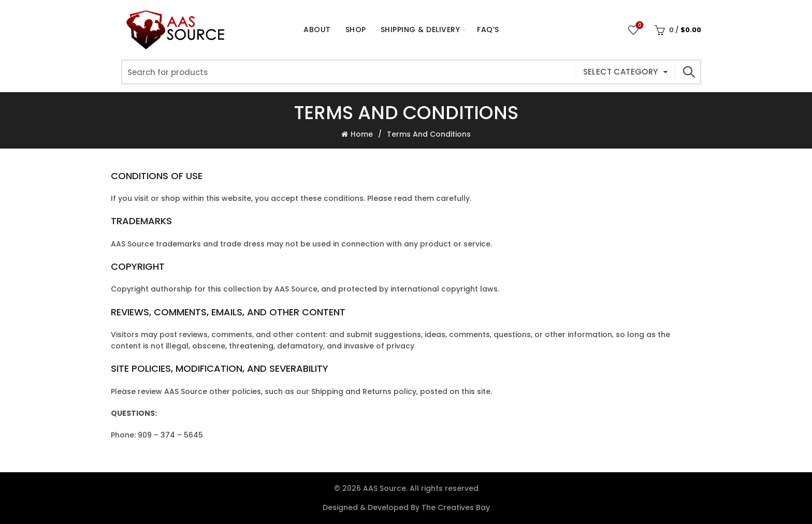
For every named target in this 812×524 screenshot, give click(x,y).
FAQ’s (488, 30)
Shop (359, 25)
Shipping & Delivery (421, 30)
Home (362, 134)
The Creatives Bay (456, 507)
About (317, 30)
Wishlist (639, 26)
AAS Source (385, 488)
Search (688, 72)
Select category (621, 72)
